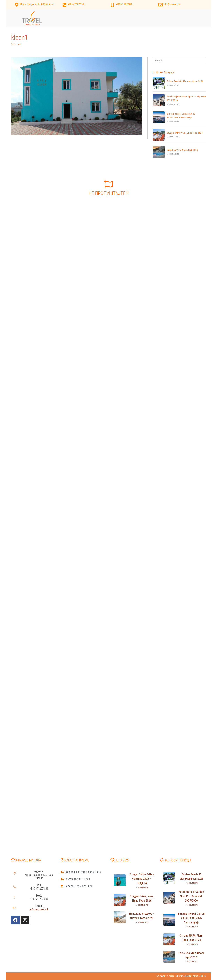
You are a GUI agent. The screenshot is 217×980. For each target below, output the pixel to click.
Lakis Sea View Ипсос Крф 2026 (182, 150)
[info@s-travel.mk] (160, 5)
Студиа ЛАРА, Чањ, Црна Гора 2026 (185, 133)
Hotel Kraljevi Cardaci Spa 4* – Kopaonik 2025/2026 (191, 896)
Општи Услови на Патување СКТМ (191, 976)
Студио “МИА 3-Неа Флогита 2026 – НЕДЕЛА (142, 879)
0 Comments (174, 85)
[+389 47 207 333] (65, 5)
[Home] (12, 44)
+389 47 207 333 (76, 4)
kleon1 (19, 44)
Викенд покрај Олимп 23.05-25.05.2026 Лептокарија (191, 918)
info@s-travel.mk (172, 4)
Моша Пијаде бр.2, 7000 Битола (37, 4)
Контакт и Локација (165, 976)
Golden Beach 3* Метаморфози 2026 (185, 81)
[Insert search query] (179, 61)
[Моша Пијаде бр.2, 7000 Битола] (17, 5)
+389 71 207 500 (124, 4)
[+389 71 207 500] (113, 5)
